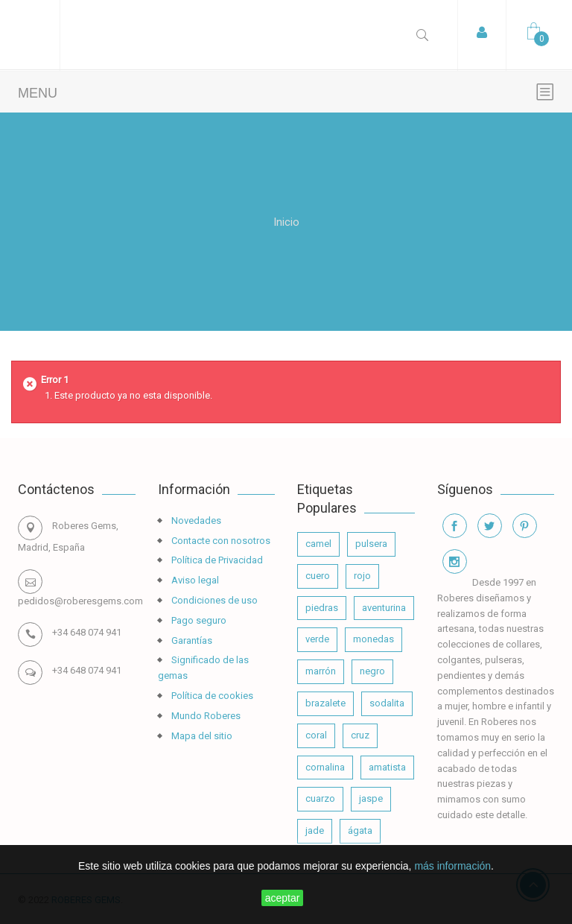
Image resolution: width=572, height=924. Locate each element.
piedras (322, 608)
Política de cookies (211, 696)
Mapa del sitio (201, 736)
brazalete (325, 703)
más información (452, 866)
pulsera (371, 544)
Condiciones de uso (213, 600)
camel (318, 544)
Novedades (195, 520)
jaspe (371, 798)
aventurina (384, 608)
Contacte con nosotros (220, 541)
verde (317, 639)
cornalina (325, 767)
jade (315, 830)
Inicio (286, 222)
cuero (318, 576)
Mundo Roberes (205, 716)
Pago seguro (198, 620)
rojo (362, 576)
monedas (374, 639)
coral (316, 735)
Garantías (191, 640)
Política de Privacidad (216, 560)
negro (372, 671)
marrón (321, 671)
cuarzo (320, 798)
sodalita (387, 703)
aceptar (283, 898)
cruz (360, 735)
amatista (387, 767)
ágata (360, 830)
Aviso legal (194, 580)
